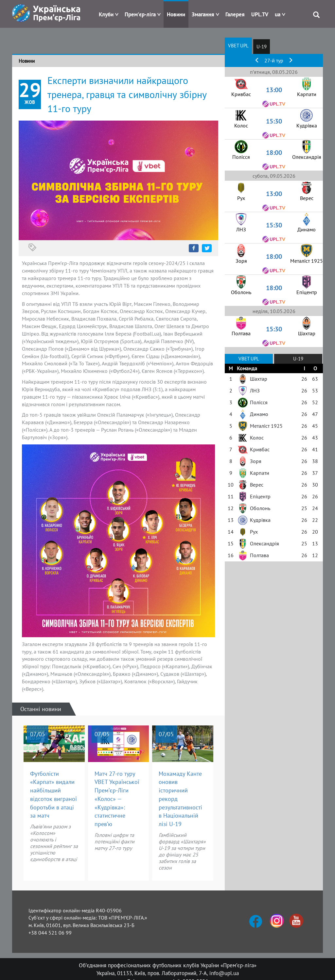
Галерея (235, 14)
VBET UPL (238, 46)
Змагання (203, 14)
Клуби (106, 14)
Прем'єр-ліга (140, 14)
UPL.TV (260, 14)
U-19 (262, 47)
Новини (176, 14)
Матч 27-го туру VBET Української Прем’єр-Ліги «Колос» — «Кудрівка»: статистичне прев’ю (117, 799)
